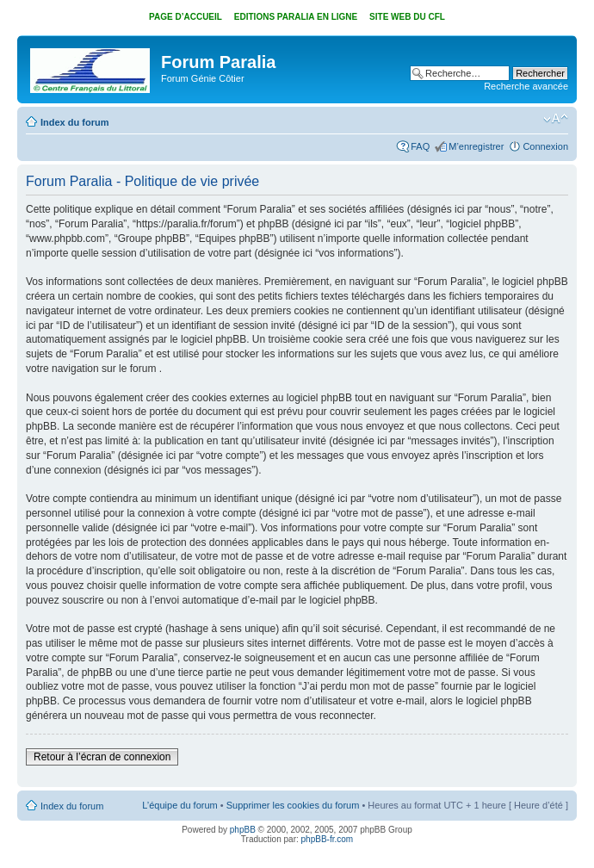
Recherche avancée (526, 86)
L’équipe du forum (179, 805)
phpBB (243, 830)
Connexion (545, 146)
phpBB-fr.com (328, 839)
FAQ (420, 146)
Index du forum (74, 122)
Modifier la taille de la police (556, 119)
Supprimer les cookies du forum (293, 805)
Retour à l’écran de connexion (102, 757)
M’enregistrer (476, 146)
